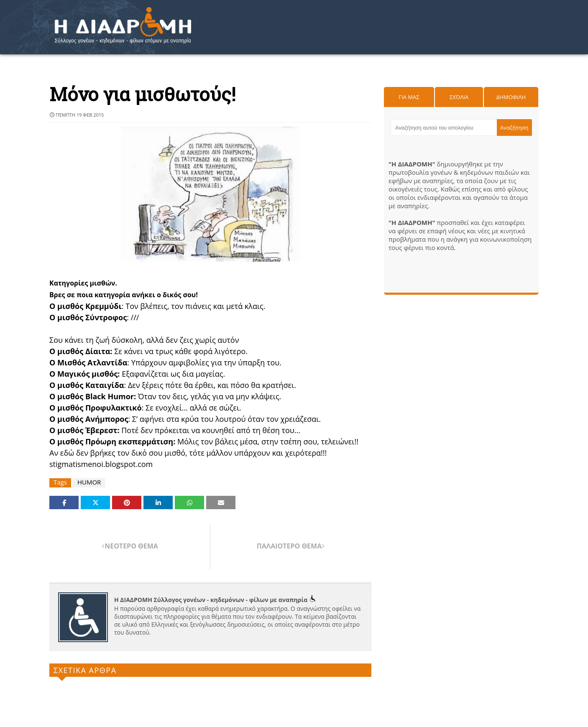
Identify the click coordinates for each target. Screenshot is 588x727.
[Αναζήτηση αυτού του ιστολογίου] (444, 128)
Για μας (409, 97)
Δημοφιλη (511, 97)
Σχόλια (459, 97)
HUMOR (89, 482)
